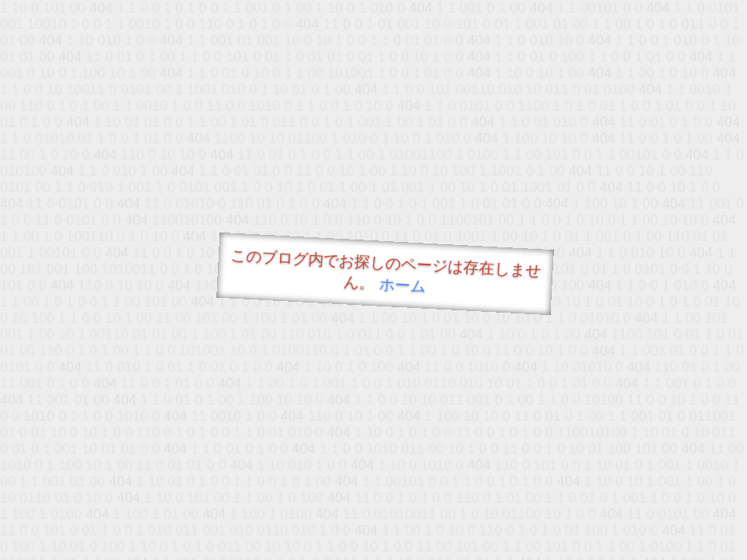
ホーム (403, 285)
